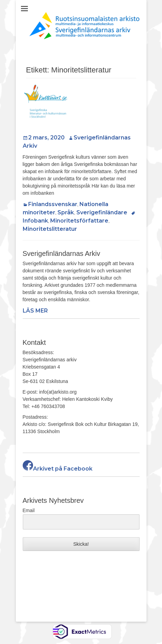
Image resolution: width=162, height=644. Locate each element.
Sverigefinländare (102, 212)
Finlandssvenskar (53, 204)
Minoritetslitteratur (50, 229)
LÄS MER (35, 311)
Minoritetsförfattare (79, 221)
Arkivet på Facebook (58, 469)
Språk (66, 212)
